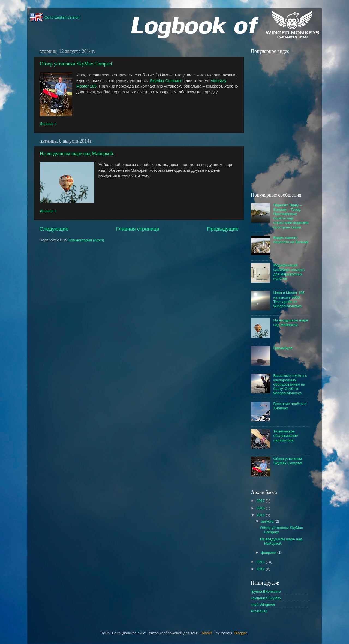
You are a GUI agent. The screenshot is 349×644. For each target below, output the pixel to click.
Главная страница (138, 229)
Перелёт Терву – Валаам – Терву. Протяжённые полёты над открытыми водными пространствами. (291, 216)
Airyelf (207, 633)
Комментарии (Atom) (86, 240)
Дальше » (48, 124)
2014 (261, 515)
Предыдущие (223, 229)
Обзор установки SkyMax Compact (76, 64)
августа (268, 521)
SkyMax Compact (166, 81)
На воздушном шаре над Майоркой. (77, 154)
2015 (261, 508)
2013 (261, 562)
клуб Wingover (263, 605)
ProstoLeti (259, 611)
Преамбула (283, 348)
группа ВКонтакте (266, 592)
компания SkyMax (266, 598)
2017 (261, 501)
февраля (269, 553)
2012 (261, 569)
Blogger (241, 633)
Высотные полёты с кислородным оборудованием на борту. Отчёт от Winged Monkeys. (290, 384)
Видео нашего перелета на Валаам (291, 240)
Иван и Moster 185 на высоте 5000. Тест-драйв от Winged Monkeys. (289, 299)
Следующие (54, 229)
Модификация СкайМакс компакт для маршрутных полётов (289, 272)
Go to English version (55, 17)
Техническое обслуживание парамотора (285, 436)
